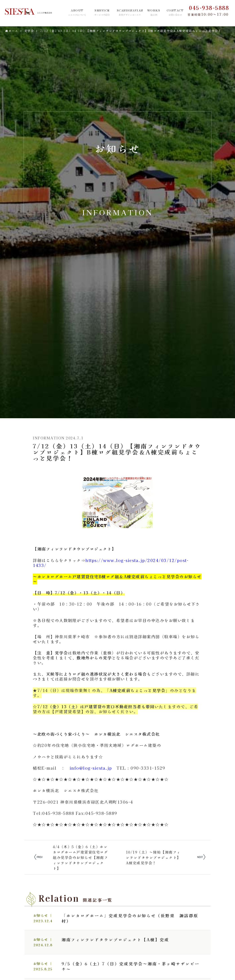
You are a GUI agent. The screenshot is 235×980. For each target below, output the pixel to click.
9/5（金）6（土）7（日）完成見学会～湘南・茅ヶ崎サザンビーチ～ (131, 966)
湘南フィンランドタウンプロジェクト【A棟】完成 (115, 940)
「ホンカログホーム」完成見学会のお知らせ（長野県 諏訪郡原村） (130, 918)
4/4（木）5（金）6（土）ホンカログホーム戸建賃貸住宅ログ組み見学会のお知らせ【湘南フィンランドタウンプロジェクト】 (80, 857)
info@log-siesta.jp (91, 768)
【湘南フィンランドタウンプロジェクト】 (74, 549)
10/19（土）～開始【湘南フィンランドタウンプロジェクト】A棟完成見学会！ (153, 857)
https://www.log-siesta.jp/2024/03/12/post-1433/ (111, 563)
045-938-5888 (209, 8)
